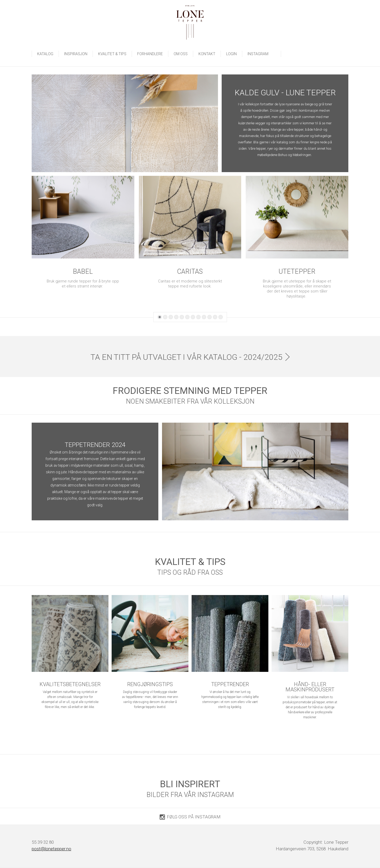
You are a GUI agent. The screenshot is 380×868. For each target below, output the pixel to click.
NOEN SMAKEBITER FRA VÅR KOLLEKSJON (190, 401)
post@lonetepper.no (51, 849)
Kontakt (207, 54)
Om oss (181, 54)
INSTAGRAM (262, 54)
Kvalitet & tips (112, 54)
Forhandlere (150, 54)
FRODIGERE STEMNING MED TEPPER (190, 391)
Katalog (45, 54)
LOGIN (231, 54)
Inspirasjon (76, 54)
